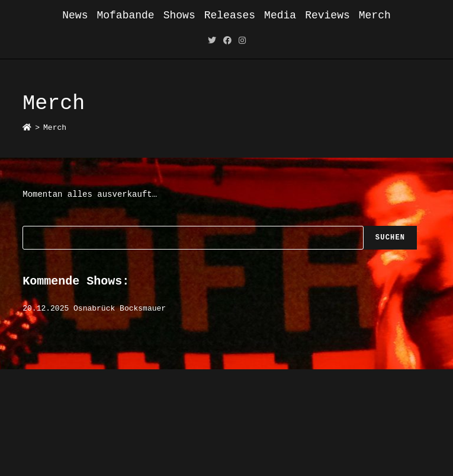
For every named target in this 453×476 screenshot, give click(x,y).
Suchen (390, 238)
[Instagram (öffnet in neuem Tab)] (242, 41)
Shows (179, 15)
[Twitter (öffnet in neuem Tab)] (212, 41)
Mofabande (125, 15)
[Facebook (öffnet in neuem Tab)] (227, 41)
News (75, 15)
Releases (230, 15)
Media (280, 15)
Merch (375, 15)
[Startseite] (27, 128)
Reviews (327, 15)
